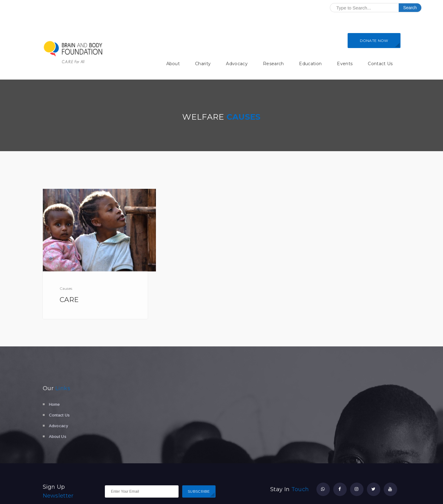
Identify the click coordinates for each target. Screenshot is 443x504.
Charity (203, 64)
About (173, 64)
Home (54, 404)
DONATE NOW (374, 41)
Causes (66, 288)
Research (273, 64)
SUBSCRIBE (199, 491)
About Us (58, 437)
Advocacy (237, 64)
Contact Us (380, 64)
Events (345, 64)
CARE (69, 300)
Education (310, 64)
